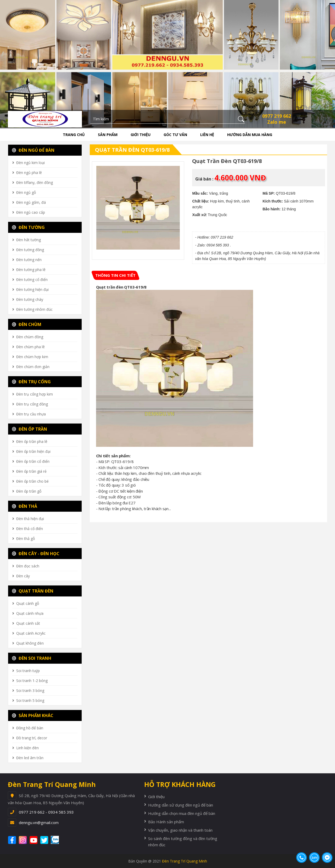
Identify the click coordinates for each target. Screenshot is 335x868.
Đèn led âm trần (30, 758)
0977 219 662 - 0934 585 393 (46, 812)
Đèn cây (23, 576)
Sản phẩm (108, 135)
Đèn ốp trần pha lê (32, 441)
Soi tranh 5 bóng (30, 700)
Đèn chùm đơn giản (33, 367)
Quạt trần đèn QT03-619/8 (132, 150)
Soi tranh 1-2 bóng (32, 681)
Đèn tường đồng (30, 250)
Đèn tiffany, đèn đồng (35, 182)
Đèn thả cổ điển (30, 529)
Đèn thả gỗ (26, 539)
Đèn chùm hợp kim (32, 357)
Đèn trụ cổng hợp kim (35, 394)
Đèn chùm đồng (30, 337)
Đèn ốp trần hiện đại (33, 451)
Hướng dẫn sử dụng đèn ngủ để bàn (181, 805)
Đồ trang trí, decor (32, 738)
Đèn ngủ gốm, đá (31, 202)
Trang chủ (74, 135)
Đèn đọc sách (28, 566)
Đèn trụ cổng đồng (32, 404)
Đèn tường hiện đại (32, 289)
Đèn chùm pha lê (30, 347)
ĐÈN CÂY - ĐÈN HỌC (36, 554)
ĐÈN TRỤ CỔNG (31, 382)
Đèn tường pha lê (31, 270)
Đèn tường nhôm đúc (34, 309)
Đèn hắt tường (29, 240)
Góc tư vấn (175, 135)
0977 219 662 (277, 116)
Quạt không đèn (30, 643)
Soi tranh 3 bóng (30, 691)
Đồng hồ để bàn (30, 728)
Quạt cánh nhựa (30, 613)
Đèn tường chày (30, 299)
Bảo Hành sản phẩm (166, 822)
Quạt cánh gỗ (28, 603)
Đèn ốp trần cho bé (32, 481)
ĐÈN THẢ (25, 506)
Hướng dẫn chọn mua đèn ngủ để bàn (182, 813)
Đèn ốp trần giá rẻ (31, 471)
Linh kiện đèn (27, 748)
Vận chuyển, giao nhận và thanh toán (180, 830)
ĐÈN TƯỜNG (28, 227)
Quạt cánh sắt (28, 623)
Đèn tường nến (29, 260)
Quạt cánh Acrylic (31, 633)
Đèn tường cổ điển (32, 280)
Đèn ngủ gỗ (26, 192)
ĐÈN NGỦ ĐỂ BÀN (33, 150)
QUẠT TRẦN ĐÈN (33, 591)
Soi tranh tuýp (28, 671)
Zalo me (277, 122)
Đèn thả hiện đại (30, 519)
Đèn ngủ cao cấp (31, 212)
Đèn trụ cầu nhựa (31, 414)
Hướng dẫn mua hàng (250, 135)
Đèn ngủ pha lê (29, 173)
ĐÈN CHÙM (27, 324)
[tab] (115, 275)
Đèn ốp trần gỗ (29, 491)
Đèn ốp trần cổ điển (33, 461)
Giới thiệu (141, 135)
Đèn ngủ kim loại (30, 163)
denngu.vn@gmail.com (39, 822)
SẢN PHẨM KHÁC (33, 715)
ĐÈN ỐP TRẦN (30, 429)
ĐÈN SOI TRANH (32, 658)
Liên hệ (207, 135)
